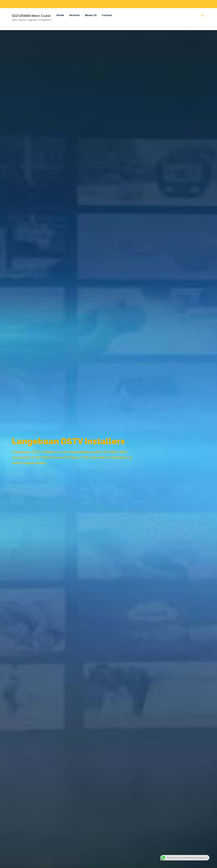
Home (60, 15)
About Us (91, 15)
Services (74, 15)
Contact (107, 15)
